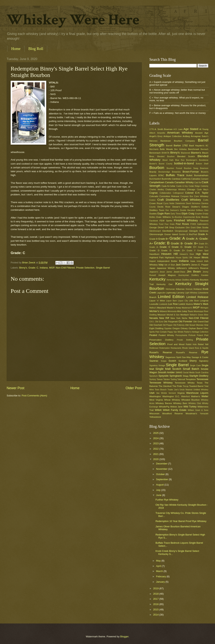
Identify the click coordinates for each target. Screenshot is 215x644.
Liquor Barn (171, 301)
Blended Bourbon (166, 156)
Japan (152, 268)
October (161, 474)
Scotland (183, 361)
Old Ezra (159, 322)
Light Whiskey (191, 293)
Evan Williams (164, 217)
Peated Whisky (166, 335)
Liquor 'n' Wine (157, 301)
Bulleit (189, 175)
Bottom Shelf (202, 164)
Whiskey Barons (164, 403)
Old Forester (185, 321)
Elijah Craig (188, 213)
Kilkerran (180, 289)
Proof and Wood (176, 344)
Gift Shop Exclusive (175, 227)
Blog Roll (36, 49)
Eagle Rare (164, 213)
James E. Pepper (200, 265)
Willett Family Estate (175, 410)
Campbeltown (157, 182)
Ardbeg (186, 136)
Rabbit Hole (191, 344)
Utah (152, 393)
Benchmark (194, 149)
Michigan (204, 308)
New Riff (164, 318)
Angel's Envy (156, 136)
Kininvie (189, 289)
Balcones (153, 141)
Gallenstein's (203, 224)
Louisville (154, 304)
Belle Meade (166, 149)
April (159, 566)
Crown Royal (156, 203)
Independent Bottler (167, 261)
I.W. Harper (195, 257)
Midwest (163, 311)
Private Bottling (185, 340)
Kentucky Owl (164, 284)
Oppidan (168, 328)
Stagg (186, 376)
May (159, 561)
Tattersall (181, 379)
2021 (156, 454)
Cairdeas (176, 179)
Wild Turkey (190, 407)
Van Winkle (162, 393)
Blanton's (196, 153)
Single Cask (195, 366)
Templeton (191, 379)
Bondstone (204, 160)
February (161, 576)
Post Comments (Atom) (34, 396)
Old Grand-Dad (201, 322)
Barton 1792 (181, 145)
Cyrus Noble (169, 203)
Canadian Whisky (184, 182)
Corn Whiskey (201, 196)
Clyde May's (203, 190)
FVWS (193, 224)
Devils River (164, 207)
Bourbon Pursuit (174, 168)
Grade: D (154, 250)
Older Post (134, 388)
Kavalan (205, 275)
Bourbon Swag (191, 168)
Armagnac (196, 136)
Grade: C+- (203, 247)
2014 (156, 615)
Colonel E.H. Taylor (197, 193)
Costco (152, 200)
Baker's (205, 136)
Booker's (153, 164)
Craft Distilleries (168, 200)
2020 (156, 459)
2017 (156, 599)
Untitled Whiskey (201, 390)
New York (176, 318)
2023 (156, 443)
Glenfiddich (168, 231)
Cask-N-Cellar (168, 186)
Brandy (153, 172)
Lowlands (163, 304)
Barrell (169, 146)
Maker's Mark (201, 304)
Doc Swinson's (172, 210)
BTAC (161, 175)
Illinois (205, 257)
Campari (205, 179)
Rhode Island (188, 348)
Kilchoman (170, 289)
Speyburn (154, 376)
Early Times (176, 214)
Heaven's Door (187, 254)
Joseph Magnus (167, 275)
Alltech (152, 133)
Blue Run (180, 160)
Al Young (204, 129)
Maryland (162, 308)
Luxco (182, 304)
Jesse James (166, 272)
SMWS (179, 372)
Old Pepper (168, 325)
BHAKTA (166, 153)
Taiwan (160, 379)
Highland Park (156, 257)
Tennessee (202, 379)
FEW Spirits (166, 221)
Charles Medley (157, 190)
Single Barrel (103, 268)
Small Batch (191, 369)
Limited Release (197, 297)
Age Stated (191, 129)
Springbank (176, 376)
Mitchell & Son (173, 315)
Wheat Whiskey (172, 400)
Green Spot (203, 251)
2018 (156, 594)
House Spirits (182, 258)
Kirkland (197, 289)
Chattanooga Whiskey (176, 190)
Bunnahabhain (201, 175)
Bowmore (204, 168)
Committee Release (169, 196)
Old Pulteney (179, 325)
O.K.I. (152, 322)
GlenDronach (155, 231)
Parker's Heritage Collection (196, 332)
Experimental (189, 217)
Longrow (204, 301)
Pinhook (192, 335)
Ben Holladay (180, 149)
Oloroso (200, 325)
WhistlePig (164, 407)
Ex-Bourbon (177, 217)
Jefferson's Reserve (198, 268)
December (162, 464)
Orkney (184, 328)
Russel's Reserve (161, 352)
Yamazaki (204, 414)
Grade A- (203, 234)
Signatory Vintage (157, 366)
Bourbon (157, 168)
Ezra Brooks (202, 217)
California (186, 179)
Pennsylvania (181, 335)
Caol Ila (198, 183)
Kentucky (157, 279)
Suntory (153, 379)
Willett (158, 410)
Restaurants (176, 348)
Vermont (172, 393)
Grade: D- (167, 250)
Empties (199, 214)
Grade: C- (177, 247)
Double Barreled (187, 210)
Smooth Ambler (166, 372)
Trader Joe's (173, 390)
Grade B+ (163, 239)
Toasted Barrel (196, 386)
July (158, 490)
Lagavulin (161, 293)
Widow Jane (176, 407)
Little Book (194, 301)
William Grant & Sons (198, 410)
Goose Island (171, 234)
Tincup (186, 386)
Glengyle (193, 231)
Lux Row (173, 304)
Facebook (154, 221)
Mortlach (185, 315)
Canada (169, 182)
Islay (161, 265)
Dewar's (176, 207)
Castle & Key (182, 186)
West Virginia (156, 400)
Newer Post (16, 388)
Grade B (153, 239)
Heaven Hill (170, 254)
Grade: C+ (191, 247)
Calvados (196, 179)
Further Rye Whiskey (167, 500)
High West (202, 254)
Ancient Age (202, 133)
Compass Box (187, 196)
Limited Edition (171, 297)
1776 (152, 129)
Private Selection (85, 268)
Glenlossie (204, 231)
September (162, 479)
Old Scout (190, 325)
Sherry (193, 361)
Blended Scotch (186, 156)
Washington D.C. (171, 396)
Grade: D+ (179, 250)
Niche (185, 318)
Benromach (155, 153)
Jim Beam (194, 271)
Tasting (174, 379)
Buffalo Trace (175, 175)
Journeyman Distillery (189, 275)
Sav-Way (187, 357)
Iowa (193, 261)
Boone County (166, 164)
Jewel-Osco (179, 272)
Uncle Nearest (186, 390)
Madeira (189, 304)
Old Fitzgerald (171, 322)
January (161, 582)
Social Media (189, 373)
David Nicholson (193, 203)
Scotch (172, 361)
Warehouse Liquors (197, 393)
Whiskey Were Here (73, 20)
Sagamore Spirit (173, 357)
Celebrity (204, 186)
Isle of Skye (170, 265)
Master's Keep (174, 308)
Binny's (23, 268)
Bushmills (166, 179)
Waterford (185, 396)
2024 (156, 438)
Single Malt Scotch (168, 369)
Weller (205, 396)
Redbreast (154, 348)
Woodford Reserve (173, 413)
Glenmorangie (156, 234)
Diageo (186, 207)
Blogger (124, 636)
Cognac (154, 193)
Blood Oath (168, 160)
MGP (52, 268)
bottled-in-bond (184, 163)
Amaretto (161, 133)
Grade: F (191, 251)
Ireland (200, 261)
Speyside (164, 376)
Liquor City (183, 301)
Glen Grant (191, 228)
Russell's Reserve (187, 352)
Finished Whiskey (186, 220)
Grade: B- (177, 243)
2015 (156, 610)
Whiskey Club (195, 403)
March (160, 571)
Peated (153, 335)
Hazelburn (154, 254)
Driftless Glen (202, 210)
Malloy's (153, 308)
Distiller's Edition (200, 207)
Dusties (153, 214)
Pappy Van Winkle (175, 332)
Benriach (204, 149)
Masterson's (187, 308)
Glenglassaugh (181, 231)
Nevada (154, 318)
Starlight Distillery (199, 376)
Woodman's (191, 413)
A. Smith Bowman (164, 129)
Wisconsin (154, 413)
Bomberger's (192, 160)
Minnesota (172, 311)
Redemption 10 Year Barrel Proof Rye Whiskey (181, 521)
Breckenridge (164, 172)
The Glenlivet (165, 386)
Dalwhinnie (180, 203)
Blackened (186, 153)
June (159, 495)
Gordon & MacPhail (188, 234)
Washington (155, 396)
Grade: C (33, 268)
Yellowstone (155, 417)
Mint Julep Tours (185, 311)
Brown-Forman (191, 172)
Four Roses (182, 224)
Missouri (162, 315)
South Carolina (202, 373)
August (160, 485)
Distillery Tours (157, 210)
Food (161, 224)
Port (206, 335)
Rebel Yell (203, 344)
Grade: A (177, 238)
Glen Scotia (202, 227)
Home (16, 49)
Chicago (191, 189)
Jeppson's (154, 272)
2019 (156, 588)
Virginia (181, 393)
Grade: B (162, 243)
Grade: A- (192, 239)
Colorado (154, 196)
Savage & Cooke (200, 357)
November (162, 469)
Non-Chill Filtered (65, 268)
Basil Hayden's (197, 146)
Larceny (180, 293)
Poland (200, 335)
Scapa (164, 361)
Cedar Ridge (194, 186)
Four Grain (170, 224)
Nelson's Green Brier (199, 315)
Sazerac (154, 361)
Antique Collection (173, 136)
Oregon (176, 328)
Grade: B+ (191, 243)
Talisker (167, 379)
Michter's (154, 311)
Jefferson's (181, 268)
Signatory (204, 361)
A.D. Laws (178, 129)
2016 (156, 604)
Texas (200, 383)
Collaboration (165, 193)
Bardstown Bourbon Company (178, 141)
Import (152, 261)
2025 (156, 433)
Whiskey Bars (180, 403)
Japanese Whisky (166, 268)
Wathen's (195, 396)
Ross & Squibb (202, 348)
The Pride (177, 386)
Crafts (206, 200)
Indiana (44, 268)
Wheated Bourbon (191, 400)
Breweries (176, 172)
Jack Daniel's (183, 265)
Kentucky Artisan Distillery (178, 280)
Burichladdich (155, 179)
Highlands (170, 257)
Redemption (165, 348)
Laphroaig (171, 293)
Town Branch (161, 390)
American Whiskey (180, 133)
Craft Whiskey (191, 200)
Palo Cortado (161, 332)
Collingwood (178, 193)
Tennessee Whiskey (161, 383)
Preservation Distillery (161, 340)
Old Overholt (156, 325)
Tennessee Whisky (185, 383)
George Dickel (156, 227)
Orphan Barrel (196, 328)
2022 (156, 449)
